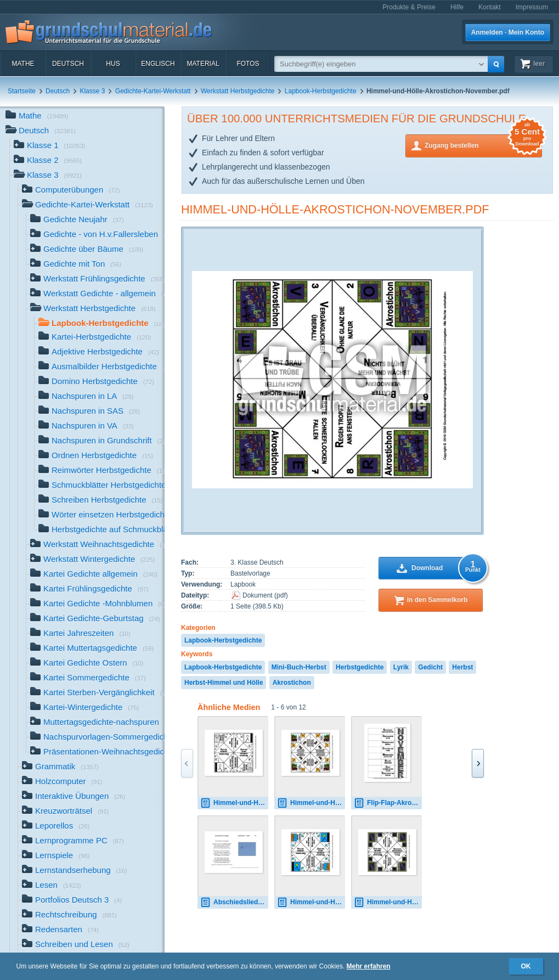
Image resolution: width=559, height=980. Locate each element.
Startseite (22, 91)
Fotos (248, 64)
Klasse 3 (92, 91)
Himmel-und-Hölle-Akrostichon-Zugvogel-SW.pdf (234, 803)
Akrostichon (292, 683)
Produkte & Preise (409, 7)
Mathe (23, 64)
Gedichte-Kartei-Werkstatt (153, 91)
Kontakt (490, 7)
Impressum (532, 7)
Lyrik (401, 667)
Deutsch (68, 64)
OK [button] (526, 966)
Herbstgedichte (360, 667)
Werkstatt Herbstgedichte (238, 91)
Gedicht (430, 667)
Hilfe (457, 7)
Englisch (158, 64)
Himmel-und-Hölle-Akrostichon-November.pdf (335, 209)
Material (203, 64)
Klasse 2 (48, 161)
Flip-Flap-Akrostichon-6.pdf (388, 803)
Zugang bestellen (483, 145)
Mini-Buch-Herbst (299, 667)
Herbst (462, 667)
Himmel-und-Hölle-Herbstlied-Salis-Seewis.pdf (311, 803)
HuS (113, 64)
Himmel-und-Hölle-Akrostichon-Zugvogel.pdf (311, 902)
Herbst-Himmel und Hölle (224, 683)
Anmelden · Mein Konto (508, 32)
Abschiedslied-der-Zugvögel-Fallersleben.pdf (234, 902)
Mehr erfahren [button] (369, 966)
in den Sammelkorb (437, 600)
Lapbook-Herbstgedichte (321, 91)
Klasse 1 (49, 146)
